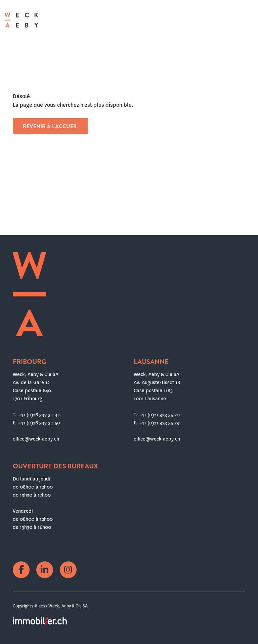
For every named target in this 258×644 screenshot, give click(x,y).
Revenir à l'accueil (50, 126)
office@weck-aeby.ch (36, 439)
